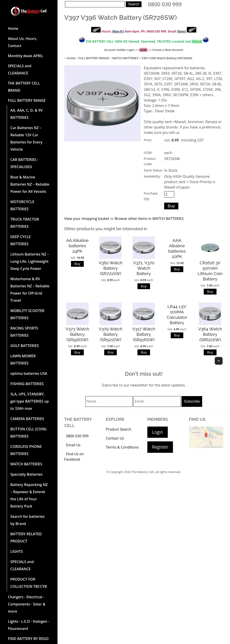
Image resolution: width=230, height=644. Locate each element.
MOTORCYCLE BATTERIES (22, 205)
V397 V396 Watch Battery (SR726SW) (167, 58)
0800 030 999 (165, 4)
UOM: (148, 153)
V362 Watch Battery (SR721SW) (111, 268)
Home (13, 28)
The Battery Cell (143, 472)
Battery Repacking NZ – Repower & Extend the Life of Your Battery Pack (29, 495)
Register (160, 447)
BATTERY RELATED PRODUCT (26, 538)
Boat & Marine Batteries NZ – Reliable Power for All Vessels (30, 184)
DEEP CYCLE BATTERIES (21, 240)
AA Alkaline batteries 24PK (77, 246)
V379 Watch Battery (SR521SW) (111, 334)
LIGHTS (17, 551)
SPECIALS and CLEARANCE (20, 69)
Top (219, 361)
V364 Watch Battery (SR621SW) (210, 334)
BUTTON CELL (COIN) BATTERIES (28, 433)
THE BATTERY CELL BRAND (24, 87)
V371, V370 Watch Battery (144, 268)
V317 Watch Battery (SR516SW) (144, 334)
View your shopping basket (87, 219)
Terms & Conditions (122, 447)
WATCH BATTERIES (26, 464)
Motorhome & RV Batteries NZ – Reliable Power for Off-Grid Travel (30, 290)
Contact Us (115, 438)
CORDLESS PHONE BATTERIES (26, 450)
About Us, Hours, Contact (22, 42)
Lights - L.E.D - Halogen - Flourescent (29, 625)
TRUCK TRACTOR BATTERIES (25, 223)
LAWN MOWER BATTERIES (23, 360)
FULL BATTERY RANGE (27, 100)
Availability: (152, 176)
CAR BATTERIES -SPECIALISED (24, 163)
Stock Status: (153, 170)
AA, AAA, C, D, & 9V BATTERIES (27, 114)
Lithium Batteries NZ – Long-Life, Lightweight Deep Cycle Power (30, 261)
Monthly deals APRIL (25, 56)
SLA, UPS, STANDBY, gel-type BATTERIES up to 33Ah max (30, 401)
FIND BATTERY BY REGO (28, 639)
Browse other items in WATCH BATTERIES (149, 219)
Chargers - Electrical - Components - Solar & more (27, 604)
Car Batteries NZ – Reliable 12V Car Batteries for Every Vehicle (26, 139)
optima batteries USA (29, 373)
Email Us (73, 445)
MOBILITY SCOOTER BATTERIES (27, 314)
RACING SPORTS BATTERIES (24, 332)
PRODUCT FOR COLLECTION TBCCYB (29, 583)
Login (158, 432)
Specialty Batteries (26, 474)
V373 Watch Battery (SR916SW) (77, 334)
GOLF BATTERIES (25, 346)
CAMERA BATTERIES (27, 419)
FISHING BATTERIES (27, 384)
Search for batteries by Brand (28, 520)
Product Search (119, 429)
